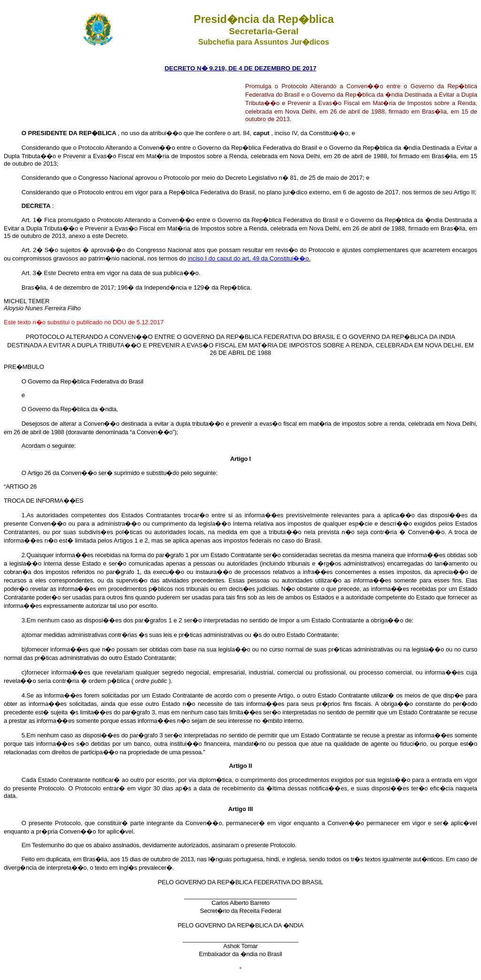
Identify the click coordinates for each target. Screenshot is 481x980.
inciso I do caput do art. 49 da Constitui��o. (249, 258)
